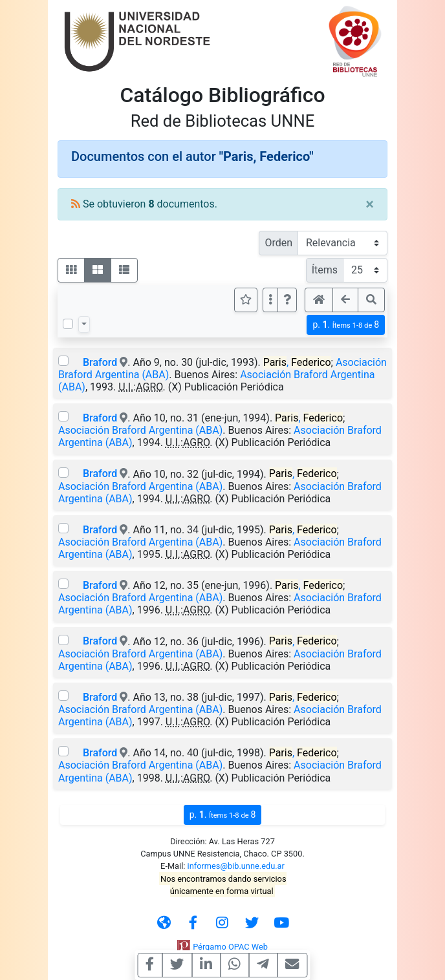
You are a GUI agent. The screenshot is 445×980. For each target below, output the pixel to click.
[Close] (370, 204)
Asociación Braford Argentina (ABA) (140, 430)
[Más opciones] (270, 300)
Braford (100, 362)
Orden (278, 243)
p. (346, 325)
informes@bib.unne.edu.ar (236, 866)
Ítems (325, 270)
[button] (287, 300)
